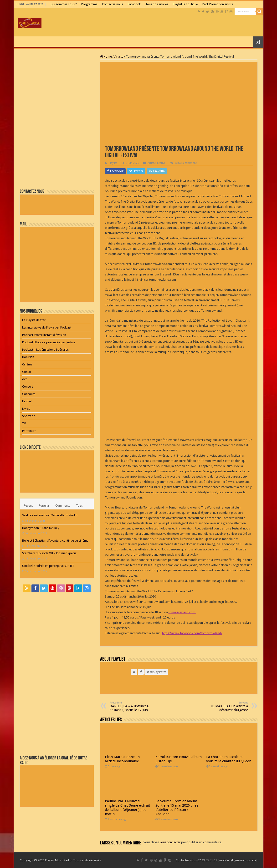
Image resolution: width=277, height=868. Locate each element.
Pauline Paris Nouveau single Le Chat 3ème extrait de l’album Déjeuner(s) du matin (128, 808)
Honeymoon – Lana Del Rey (41, 528)
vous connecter (170, 842)
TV (24, 423)
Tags (79, 506)
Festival (162, 163)
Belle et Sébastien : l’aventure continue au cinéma (55, 541)
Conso (27, 372)
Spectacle (29, 416)
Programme (89, 4)
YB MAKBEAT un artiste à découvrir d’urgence (223, 706)
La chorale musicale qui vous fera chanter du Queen (229, 759)
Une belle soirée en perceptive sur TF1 (48, 566)
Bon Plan (28, 357)
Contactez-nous (113, 4)
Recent (28, 506)
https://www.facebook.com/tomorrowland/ (192, 633)
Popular (44, 506)
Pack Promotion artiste (218, 4)
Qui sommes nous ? (64, 4)
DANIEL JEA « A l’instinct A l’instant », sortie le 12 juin (134, 706)
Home (106, 57)
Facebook (134, 4)
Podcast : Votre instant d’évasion (44, 335)
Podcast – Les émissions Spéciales (45, 350)
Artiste (119, 57)
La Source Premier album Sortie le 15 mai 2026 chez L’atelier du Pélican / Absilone (177, 808)
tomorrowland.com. (182, 612)
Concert (28, 387)
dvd (25, 379)
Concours (29, 394)
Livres (26, 409)
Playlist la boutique (185, 4)
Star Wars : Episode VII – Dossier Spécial (50, 553)
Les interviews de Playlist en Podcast (47, 327)
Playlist (113, 163)
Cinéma (27, 364)
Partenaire (29, 431)
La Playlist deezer (34, 320)
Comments (63, 506)
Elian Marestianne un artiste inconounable (122, 759)
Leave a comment (186, 163)
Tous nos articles (157, 4)
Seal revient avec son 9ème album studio (50, 515)
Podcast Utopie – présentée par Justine (49, 342)
